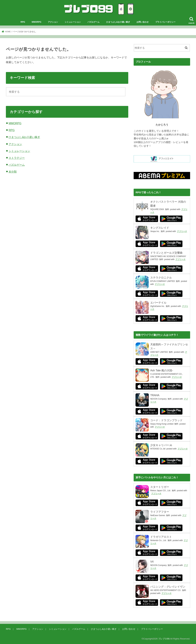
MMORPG (37, 22)
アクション (53, 22)
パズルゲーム (93, 22)
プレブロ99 (164, 639)
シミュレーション (73, 22)
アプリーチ (182, 231)
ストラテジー (17, 158)
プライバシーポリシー (165, 22)
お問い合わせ (143, 22)
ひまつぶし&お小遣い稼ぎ (118, 22)
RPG (23, 22)
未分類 (13, 172)
